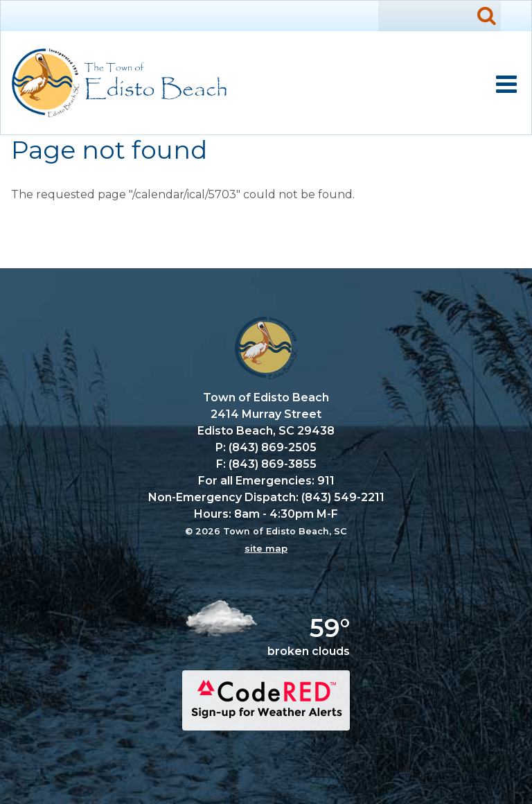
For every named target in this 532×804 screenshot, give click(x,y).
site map (266, 548)
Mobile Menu (506, 85)
